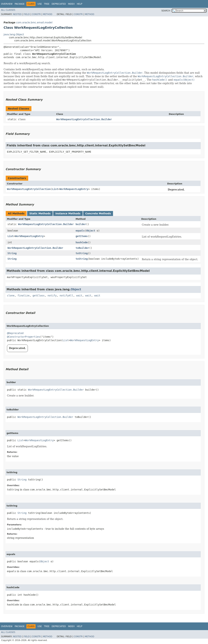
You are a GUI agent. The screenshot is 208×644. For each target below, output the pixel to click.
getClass (38, 296)
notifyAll (66, 296)
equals (80, 231)
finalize (23, 296)
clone (11, 296)
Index (71, 4)
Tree (47, 4)
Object (91, 231)
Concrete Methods (98, 213)
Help (80, 4)
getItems (82, 236)
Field (27, 14)
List (55, 189)
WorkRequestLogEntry (74, 189)
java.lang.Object (14, 34)
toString (82, 253)
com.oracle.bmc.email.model (34, 22)
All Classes (8, 10)
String (12, 253)
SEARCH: (166, 11)
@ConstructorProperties (23, 337)
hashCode (82, 242)
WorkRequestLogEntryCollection (29, 189)
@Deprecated (15, 333)
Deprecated (59, 4)
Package (20, 4)
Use (40, 4)
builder (81, 224)
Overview (7, 4)
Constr (36, 14)
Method (48, 14)
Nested (17, 14)
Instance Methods (68, 213)
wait (79, 296)
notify (52, 296)
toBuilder (82, 248)
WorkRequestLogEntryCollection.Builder (84, 119)
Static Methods (40, 213)
